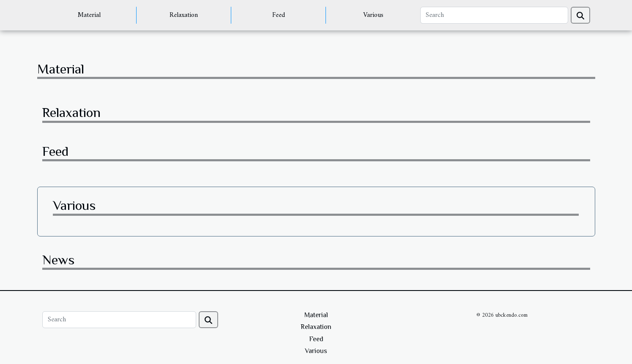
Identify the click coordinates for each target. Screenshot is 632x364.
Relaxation (184, 15)
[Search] (494, 15)
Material (89, 15)
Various (373, 15)
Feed (279, 15)
